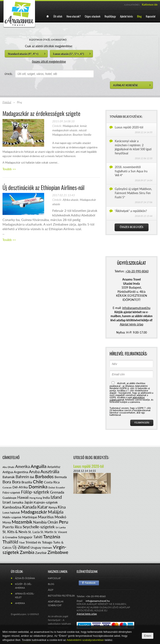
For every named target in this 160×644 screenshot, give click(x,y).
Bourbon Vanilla (82, 135)
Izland (56, 497)
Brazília (27, 482)
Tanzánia (52, 537)
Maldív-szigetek (12, 517)
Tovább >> (9, 169)
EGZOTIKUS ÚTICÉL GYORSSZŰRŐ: (48, 40)
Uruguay (36, 548)
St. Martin (47, 532)
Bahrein (22, 477)
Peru (64, 522)
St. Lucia (34, 532)
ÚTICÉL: (9, 74)
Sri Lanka (61, 527)
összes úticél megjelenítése (49, 61)
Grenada (57, 492)
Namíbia (40, 522)
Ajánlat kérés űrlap (132, 324)
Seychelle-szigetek (39, 527)
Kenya (53, 507)
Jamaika (17, 502)
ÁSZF (51, 590)
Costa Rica (52, 482)
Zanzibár (41, 553)
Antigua (8, 472)
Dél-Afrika (20, 487)
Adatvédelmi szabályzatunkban (86, 640)
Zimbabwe (58, 552)
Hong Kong (36, 498)
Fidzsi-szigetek (11, 493)
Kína (62, 507)
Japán (29, 502)
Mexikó (60, 517)
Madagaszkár (71, 126)
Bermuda (61, 477)
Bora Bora (12, 482)
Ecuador (60, 487)
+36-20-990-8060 (137, 271)
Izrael (7, 502)
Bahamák (9, 477)
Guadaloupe (9, 498)
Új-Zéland (21, 547)
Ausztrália (50, 471)
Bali (32, 477)
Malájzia (56, 512)
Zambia (27, 552)
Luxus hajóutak (11, 512)
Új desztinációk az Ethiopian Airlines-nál (43, 187)
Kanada (29, 507)
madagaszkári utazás (65, 130)
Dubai (52, 487)
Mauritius (46, 517)
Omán (53, 522)
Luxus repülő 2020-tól (129, 127)
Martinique (30, 517)
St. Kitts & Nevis (15, 532)
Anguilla (39, 466)
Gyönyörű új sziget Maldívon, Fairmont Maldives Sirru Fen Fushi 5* (133, 193)
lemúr (83, 126)
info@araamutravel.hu (98, 601)
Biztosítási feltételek (61, 596)
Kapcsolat (54, 578)
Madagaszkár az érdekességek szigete (41, 113)
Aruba (34, 472)
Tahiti (38, 537)
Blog (51, 584)
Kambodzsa (12, 507)
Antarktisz (54, 467)
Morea (7, 522)
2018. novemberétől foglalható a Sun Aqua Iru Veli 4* (131, 171)
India (46, 497)
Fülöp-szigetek (35, 492)
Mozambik (22, 522)
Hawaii (23, 497)
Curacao (7, 487)
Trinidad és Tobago (39, 542)
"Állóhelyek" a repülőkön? (131, 211)
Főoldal (7, 103)
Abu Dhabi (8, 467)
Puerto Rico (12, 527)
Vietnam (47, 548)
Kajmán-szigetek (46, 502)
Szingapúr (25, 537)
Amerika (22, 466)
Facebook (89, 583)
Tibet (22, 543)
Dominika (38, 487)
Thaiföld (10, 542)
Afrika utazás (71, 200)
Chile (38, 482)
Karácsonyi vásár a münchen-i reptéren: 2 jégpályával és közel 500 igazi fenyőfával (133, 147)
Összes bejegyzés (132, 227)
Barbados (44, 476)
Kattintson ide (150, 5)
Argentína (21, 472)
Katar (42, 507)
